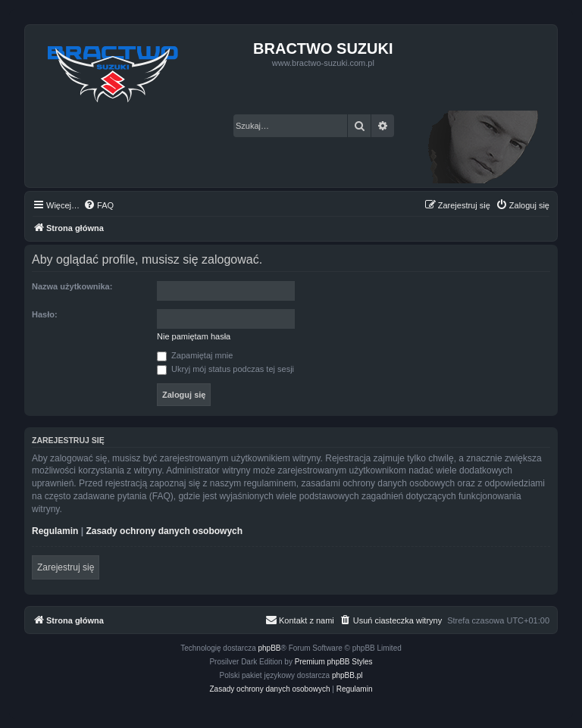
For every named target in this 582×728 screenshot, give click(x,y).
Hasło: (45, 314)
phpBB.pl (347, 675)
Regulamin (55, 531)
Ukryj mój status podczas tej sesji (225, 369)
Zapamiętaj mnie (195, 355)
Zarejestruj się (66, 567)
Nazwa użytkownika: (72, 286)
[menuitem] (99, 205)
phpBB (270, 648)
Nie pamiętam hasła (194, 336)
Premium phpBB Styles (334, 662)
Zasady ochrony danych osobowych (164, 531)
